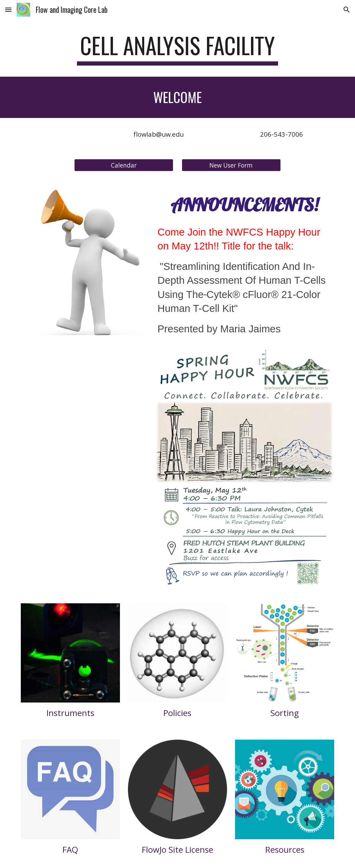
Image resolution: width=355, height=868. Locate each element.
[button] (8, 10)
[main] (177, 49)
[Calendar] (124, 165)
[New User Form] (231, 165)
